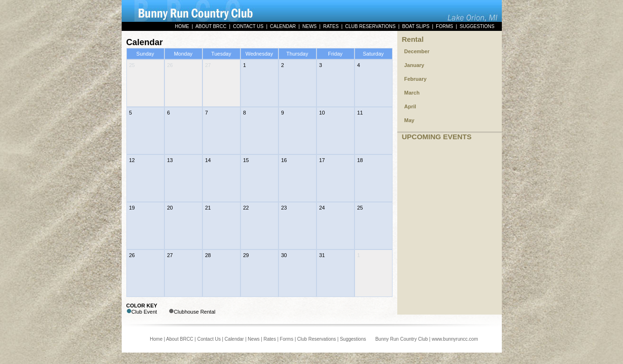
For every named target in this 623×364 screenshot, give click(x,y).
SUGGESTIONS (477, 26)
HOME (182, 26)
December (417, 51)
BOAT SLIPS (416, 26)
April (410, 106)
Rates (270, 339)
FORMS (444, 26)
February (416, 79)
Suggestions (353, 339)
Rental (413, 39)
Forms (287, 339)
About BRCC (180, 339)
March (412, 93)
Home (156, 339)
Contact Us (209, 339)
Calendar (235, 339)
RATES (331, 26)
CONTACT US (248, 26)
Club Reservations (316, 339)
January (414, 65)
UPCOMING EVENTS (437, 137)
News (254, 339)
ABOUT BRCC (211, 26)
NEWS (309, 26)
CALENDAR (283, 26)
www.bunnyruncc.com (455, 339)
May (409, 120)
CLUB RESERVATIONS (370, 26)
